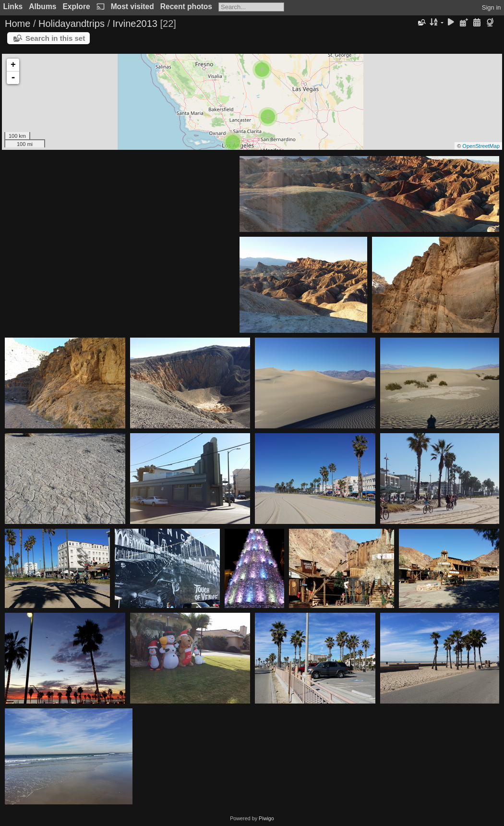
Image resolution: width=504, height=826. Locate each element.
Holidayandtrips (72, 24)
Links (13, 6)
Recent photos (186, 6)
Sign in (492, 7)
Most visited (132, 6)
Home (18, 24)
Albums (42, 6)
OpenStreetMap (481, 146)
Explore (76, 6)
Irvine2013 (135, 24)
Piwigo (266, 818)
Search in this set (55, 38)
